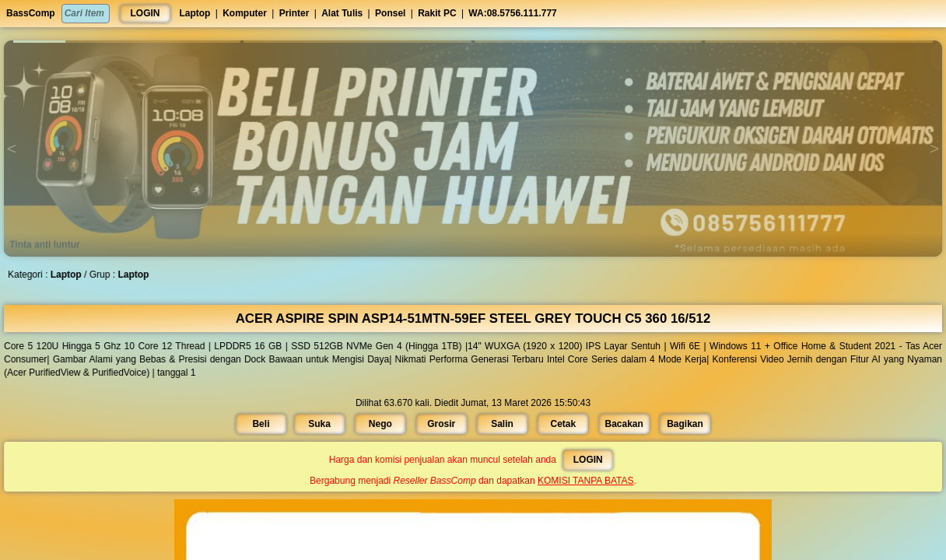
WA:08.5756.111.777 (512, 13)
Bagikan (681, 423)
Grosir (441, 423)
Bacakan (622, 423)
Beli (265, 423)
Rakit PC (437, 13)
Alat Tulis (342, 13)
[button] (127, 42)
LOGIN (145, 13)
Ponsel (390, 13)
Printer (294, 13)
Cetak (562, 423)
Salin (502, 423)
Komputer (245, 13)
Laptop (194, 13)
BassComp (31, 13)
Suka (322, 423)
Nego (382, 423)
